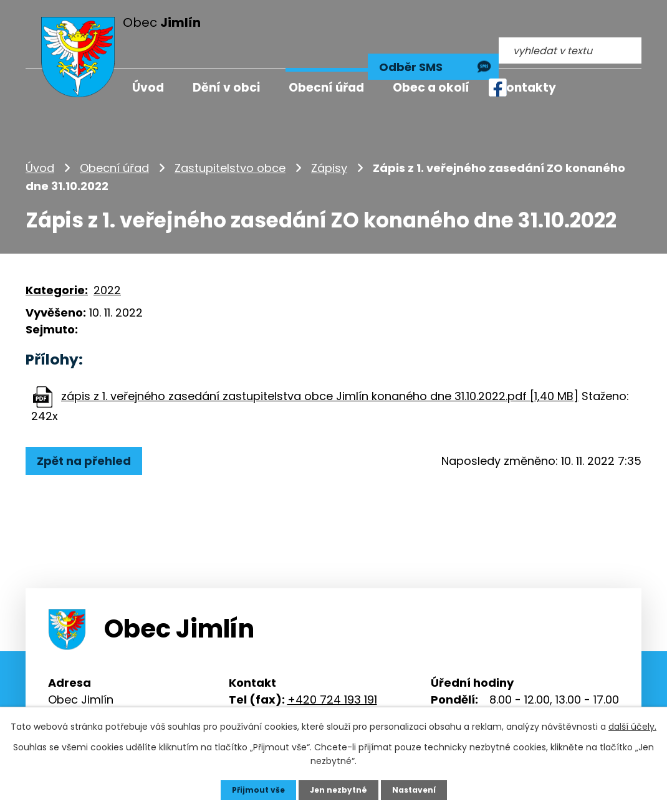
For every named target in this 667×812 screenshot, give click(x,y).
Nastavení (421, 789)
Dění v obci (226, 88)
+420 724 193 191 (332, 671)
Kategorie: (57, 262)
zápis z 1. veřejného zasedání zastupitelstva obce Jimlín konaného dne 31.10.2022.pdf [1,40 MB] (320, 367)
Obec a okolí (431, 88)
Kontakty (527, 88)
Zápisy (329, 140)
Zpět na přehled (89, 432)
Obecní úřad (114, 140)
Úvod (40, 140)
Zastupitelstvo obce (230, 140)
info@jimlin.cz (325, 688)
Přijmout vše (251, 789)
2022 (107, 262)
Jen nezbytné (338, 789)
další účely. (632, 725)
